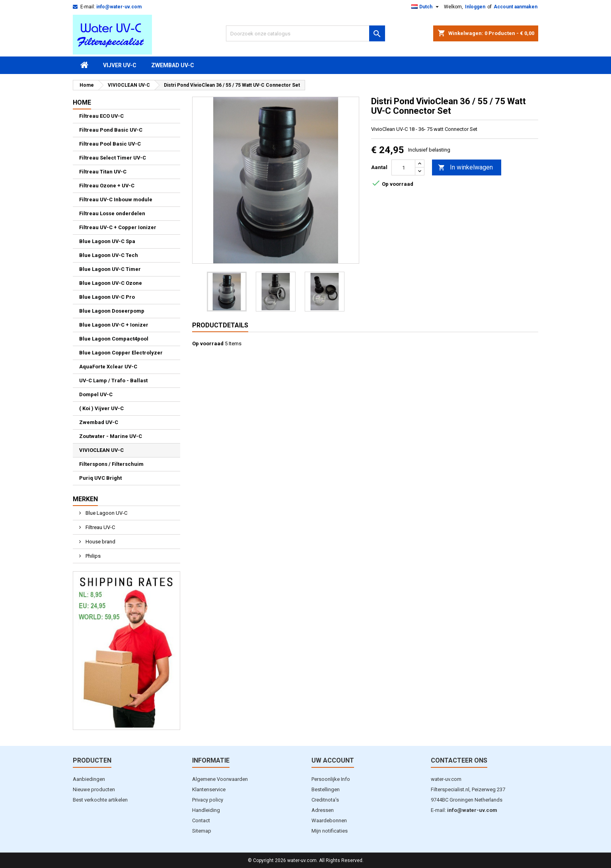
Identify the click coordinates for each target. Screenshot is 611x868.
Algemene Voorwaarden (220, 779)
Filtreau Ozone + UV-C (107, 186)
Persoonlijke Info (331, 779)
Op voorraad (208, 344)
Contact (201, 820)
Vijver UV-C (120, 65)
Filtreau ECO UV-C (101, 116)
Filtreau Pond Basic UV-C (111, 130)
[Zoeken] (305, 33)
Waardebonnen (329, 820)
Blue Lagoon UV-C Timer (110, 269)
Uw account (333, 760)
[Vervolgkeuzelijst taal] (426, 7)
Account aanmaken (516, 7)
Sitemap (202, 831)
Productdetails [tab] (220, 325)
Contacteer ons (459, 760)
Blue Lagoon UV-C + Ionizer (114, 325)
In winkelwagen (465, 168)
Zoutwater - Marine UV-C (111, 436)
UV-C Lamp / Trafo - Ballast (113, 380)
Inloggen (475, 7)
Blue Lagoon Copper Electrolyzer (121, 353)
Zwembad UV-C (173, 65)
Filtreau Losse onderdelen (112, 213)
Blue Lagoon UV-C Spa (107, 241)
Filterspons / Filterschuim (111, 464)
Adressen (323, 810)
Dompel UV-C (96, 394)
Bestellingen (326, 789)
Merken (85, 499)
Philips (92, 556)
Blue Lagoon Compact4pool (114, 339)
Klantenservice (209, 789)
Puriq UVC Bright (100, 478)
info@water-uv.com (119, 7)
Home (82, 102)
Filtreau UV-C (100, 527)
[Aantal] (403, 167)
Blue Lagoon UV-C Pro (107, 297)
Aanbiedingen (89, 779)
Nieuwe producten (94, 789)
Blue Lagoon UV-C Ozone (111, 283)
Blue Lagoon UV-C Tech (109, 255)
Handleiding (206, 810)
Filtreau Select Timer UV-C (113, 158)
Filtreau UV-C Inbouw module (116, 199)
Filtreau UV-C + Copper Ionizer (118, 227)
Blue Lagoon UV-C (106, 513)
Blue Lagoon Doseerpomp (112, 311)
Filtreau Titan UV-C (103, 172)
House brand (100, 542)
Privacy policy (208, 800)
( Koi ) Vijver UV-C (101, 408)
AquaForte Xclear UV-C (108, 367)
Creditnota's (325, 800)
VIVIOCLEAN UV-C (101, 450)
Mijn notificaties (330, 831)
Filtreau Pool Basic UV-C (110, 144)
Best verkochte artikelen (100, 800)
